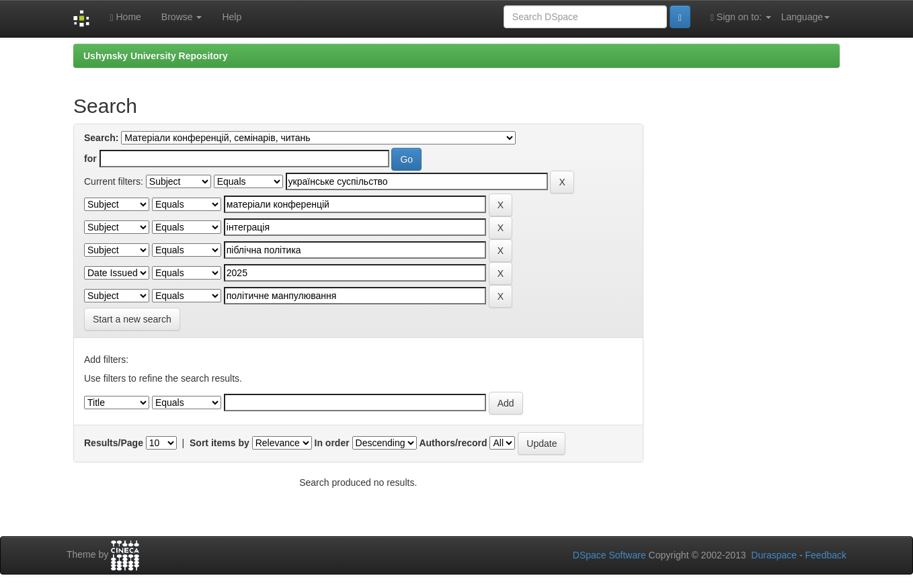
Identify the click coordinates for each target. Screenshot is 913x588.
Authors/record (453, 443)
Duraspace (774, 555)
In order (332, 443)
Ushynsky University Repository (156, 56)
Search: (101, 138)
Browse (182, 17)
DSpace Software (609, 555)
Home (125, 17)
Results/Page (114, 443)
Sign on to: (741, 17)
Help (232, 17)
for (90, 159)
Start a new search (132, 319)
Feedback (826, 555)
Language (805, 17)
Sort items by (220, 443)
